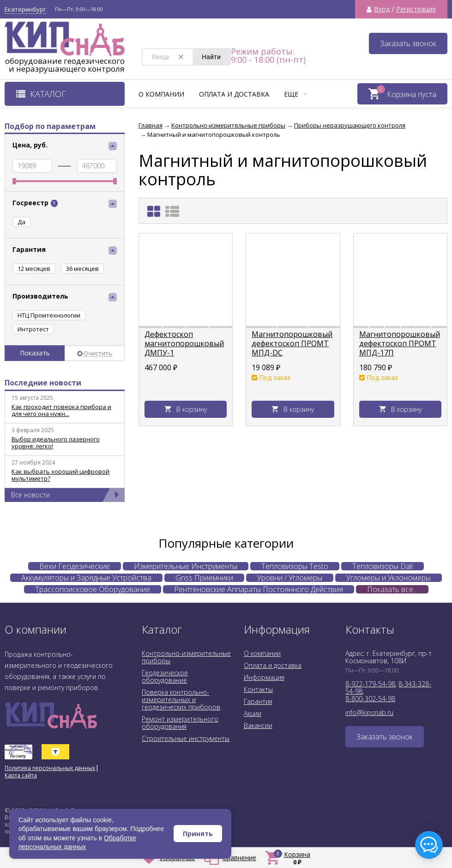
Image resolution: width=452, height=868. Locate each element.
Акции (253, 713)
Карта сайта (21, 775)
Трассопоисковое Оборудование (93, 589)
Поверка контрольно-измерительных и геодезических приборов (181, 700)
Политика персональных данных (50, 768)
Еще (295, 94)
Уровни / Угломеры (290, 578)
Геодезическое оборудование (165, 676)
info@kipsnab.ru (369, 712)
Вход (382, 9)
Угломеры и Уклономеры (389, 578)
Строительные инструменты (186, 738)
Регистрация (416, 9)
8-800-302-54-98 (370, 699)
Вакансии (258, 725)
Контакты (258, 689)
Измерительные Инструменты (186, 566)
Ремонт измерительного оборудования (180, 723)
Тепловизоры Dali (383, 566)
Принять (198, 834)
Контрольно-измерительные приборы (186, 657)
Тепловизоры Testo (295, 566)
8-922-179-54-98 (370, 684)
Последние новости (43, 383)
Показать (35, 353)
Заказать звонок (408, 43)
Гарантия (258, 701)
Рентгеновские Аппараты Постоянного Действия (259, 589)
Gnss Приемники (204, 578)
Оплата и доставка (234, 94)
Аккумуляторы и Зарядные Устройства (86, 578)
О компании (161, 94)
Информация (264, 677)
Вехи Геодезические (75, 566)
